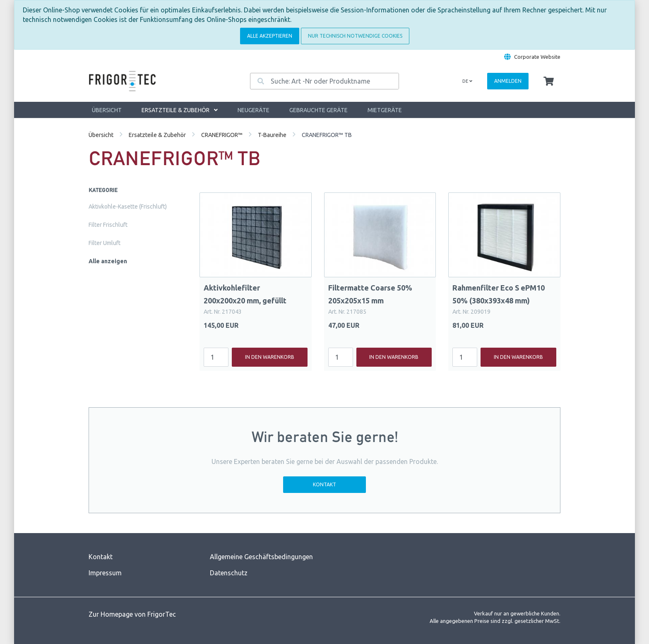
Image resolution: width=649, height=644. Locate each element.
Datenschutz (229, 573)
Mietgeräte (385, 110)
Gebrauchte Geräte (318, 110)
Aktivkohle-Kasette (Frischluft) (128, 207)
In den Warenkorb (270, 357)
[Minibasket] (549, 82)
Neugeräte (254, 110)
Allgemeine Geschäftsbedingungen (261, 557)
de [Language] (467, 81)
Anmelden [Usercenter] (508, 81)
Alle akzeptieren (270, 36)
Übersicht (107, 110)
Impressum (105, 573)
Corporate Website (537, 57)
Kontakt (324, 484)
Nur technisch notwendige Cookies (355, 36)
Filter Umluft (105, 243)
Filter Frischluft (108, 225)
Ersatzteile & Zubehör (180, 110)
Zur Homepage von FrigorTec (132, 614)
